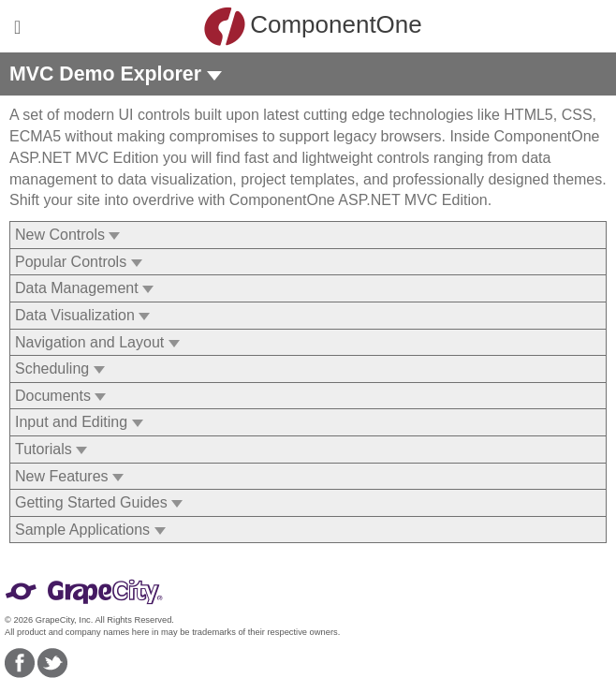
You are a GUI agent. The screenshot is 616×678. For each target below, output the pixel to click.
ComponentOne (313, 26)
